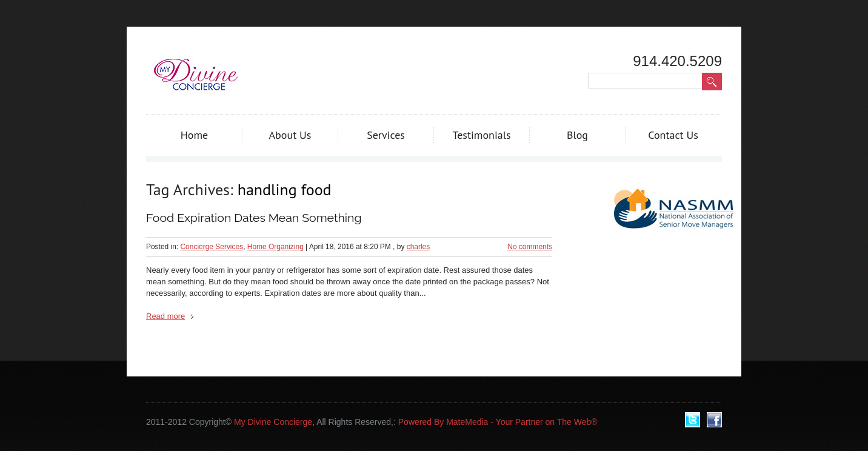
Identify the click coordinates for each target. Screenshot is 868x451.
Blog (577, 135)
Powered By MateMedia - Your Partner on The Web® (498, 422)
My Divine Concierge (273, 422)
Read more (165, 316)
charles (419, 247)
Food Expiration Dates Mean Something (254, 218)
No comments (530, 247)
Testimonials (481, 135)
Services (386, 135)
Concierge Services (212, 247)
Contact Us (673, 135)
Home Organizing (275, 247)
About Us (290, 135)
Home (195, 135)
